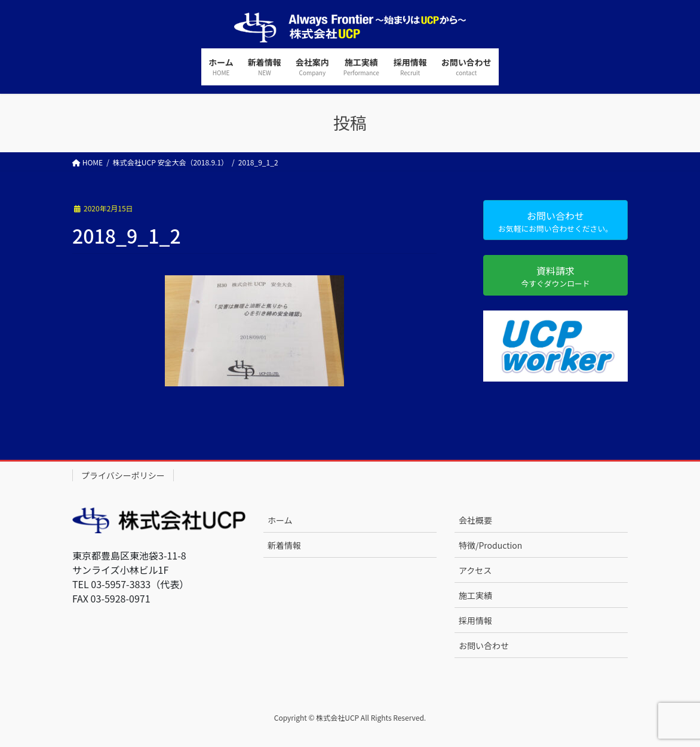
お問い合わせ (484, 645)
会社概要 (475, 520)
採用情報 (475, 620)
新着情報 (284, 545)
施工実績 (475, 595)
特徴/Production (490, 545)
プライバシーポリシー (123, 475)
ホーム (280, 520)
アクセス (475, 570)
